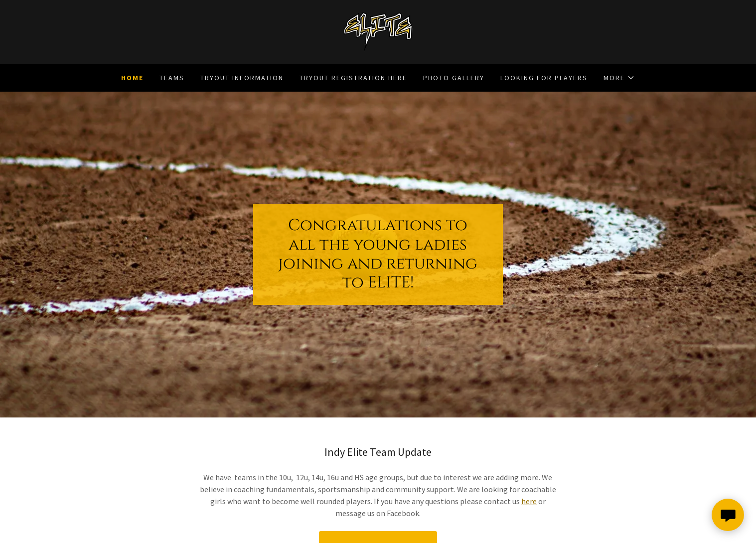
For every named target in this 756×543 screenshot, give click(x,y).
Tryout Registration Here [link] (353, 78)
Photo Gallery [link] (454, 78)
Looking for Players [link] (544, 78)
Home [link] (132, 78)
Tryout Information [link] (242, 78)
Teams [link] (172, 78)
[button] (619, 78)
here (529, 501)
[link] (378, 31)
